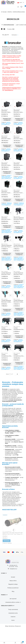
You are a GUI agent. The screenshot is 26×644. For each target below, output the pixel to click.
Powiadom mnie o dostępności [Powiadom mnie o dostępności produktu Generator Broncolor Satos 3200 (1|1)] (19, 146)
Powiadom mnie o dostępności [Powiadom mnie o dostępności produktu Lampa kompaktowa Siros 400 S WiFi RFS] (19, 337)
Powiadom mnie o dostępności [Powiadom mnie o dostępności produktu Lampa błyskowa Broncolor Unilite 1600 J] (7, 310)
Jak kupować (13, 599)
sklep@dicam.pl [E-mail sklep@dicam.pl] (13, 569)
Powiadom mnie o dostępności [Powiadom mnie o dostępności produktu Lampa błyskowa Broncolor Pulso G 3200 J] (19, 282)
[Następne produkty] (17, 374)
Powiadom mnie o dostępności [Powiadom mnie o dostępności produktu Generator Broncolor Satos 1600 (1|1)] (19, 119)
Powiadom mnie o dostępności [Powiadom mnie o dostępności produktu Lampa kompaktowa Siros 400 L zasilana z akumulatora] (7, 337)
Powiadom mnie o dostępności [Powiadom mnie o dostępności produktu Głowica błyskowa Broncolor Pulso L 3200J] (7, 254)
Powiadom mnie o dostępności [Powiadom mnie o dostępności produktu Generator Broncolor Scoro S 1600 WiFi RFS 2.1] (19, 200)
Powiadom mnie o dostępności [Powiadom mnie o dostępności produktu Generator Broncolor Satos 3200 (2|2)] (7, 172)
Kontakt (13, 577)
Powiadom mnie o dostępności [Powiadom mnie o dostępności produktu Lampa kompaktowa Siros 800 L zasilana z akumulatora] (7, 364)
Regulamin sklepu (13, 584)
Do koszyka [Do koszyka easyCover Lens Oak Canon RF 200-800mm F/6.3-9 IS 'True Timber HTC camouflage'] (7, 541)
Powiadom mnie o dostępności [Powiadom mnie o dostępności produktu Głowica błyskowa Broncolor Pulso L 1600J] (19, 227)
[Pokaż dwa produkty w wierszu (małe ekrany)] (4, 29)
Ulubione (13, 617)
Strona (7, 374)
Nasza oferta (13, 581)
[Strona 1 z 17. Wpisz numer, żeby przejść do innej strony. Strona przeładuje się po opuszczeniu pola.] (10, 374)
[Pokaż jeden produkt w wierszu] (2, 29)
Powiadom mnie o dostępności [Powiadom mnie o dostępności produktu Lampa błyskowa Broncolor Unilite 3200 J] (19, 309)
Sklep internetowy (13, 626)
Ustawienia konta (13, 613)
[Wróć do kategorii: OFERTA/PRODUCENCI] (8, 25)
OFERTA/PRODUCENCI (19, 12)
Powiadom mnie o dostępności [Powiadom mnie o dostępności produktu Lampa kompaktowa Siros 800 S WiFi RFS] (19, 363)
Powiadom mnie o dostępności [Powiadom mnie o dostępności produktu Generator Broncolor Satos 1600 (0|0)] (7, 119)
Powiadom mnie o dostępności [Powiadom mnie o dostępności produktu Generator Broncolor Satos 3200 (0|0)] (7, 146)
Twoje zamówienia (13, 609)
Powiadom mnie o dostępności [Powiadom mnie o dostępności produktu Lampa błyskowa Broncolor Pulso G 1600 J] (7, 283)
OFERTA (10, 12)
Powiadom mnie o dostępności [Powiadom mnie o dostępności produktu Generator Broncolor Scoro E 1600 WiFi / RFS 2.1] (19, 173)
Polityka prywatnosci (13, 588)
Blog (13, 591)
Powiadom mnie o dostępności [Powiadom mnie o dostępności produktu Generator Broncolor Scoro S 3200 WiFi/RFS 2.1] (7, 226)
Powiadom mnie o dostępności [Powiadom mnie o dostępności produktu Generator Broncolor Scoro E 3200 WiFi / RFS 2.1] (7, 200)
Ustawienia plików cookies (13, 602)
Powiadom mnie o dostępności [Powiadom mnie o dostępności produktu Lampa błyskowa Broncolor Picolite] (19, 254)
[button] (5, 7)
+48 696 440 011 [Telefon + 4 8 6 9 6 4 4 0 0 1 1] (13, 565)
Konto (13, 620)
